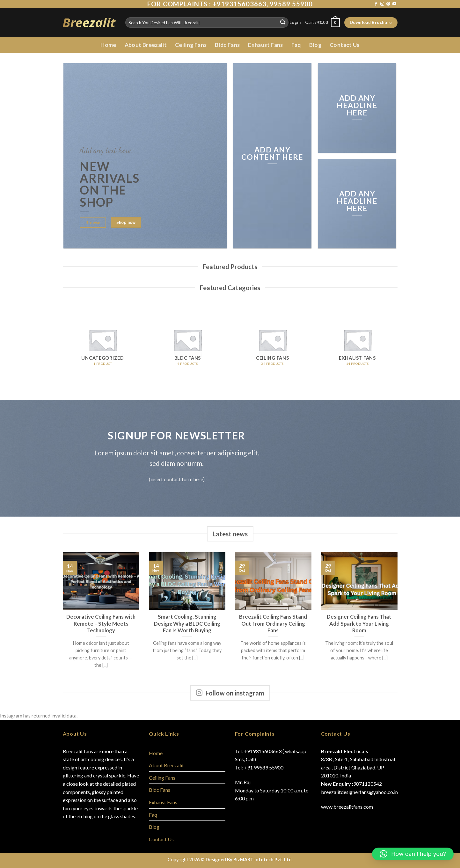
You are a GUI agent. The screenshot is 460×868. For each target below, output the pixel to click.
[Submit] (283, 23)
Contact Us (345, 45)
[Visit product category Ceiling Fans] (272, 343)
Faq (296, 45)
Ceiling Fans (191, 45)
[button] (413, 854)
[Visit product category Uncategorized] (103, 343)
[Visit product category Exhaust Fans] (358, 343)
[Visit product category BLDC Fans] (188, 343)
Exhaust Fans (265, 45)
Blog (315, 45)
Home (108, 45)
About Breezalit (146, 45)
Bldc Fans (227, 45)
